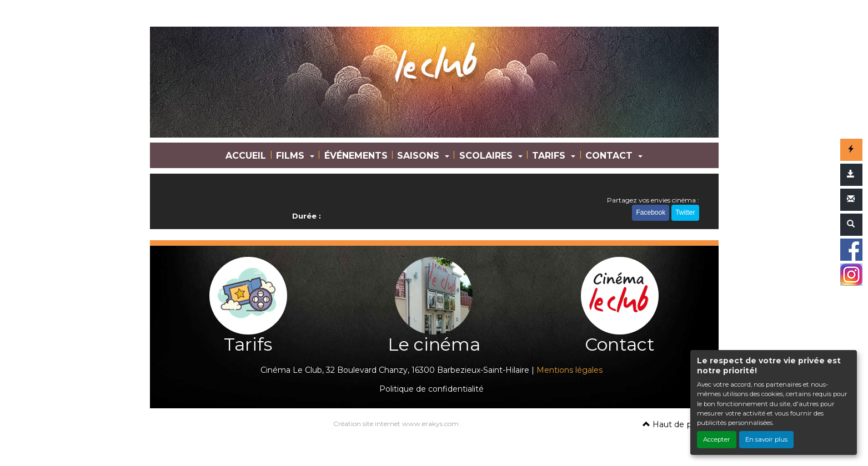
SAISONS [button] (420, 156)
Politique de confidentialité (432, 389)
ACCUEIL (246, 156)
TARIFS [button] (550, 156)
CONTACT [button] (610, 156)
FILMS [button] (292, 156)
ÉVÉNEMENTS (356, 156)
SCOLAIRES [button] (487, 156)
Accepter (717, 439)
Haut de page (675, 424)
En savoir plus (766, 439)
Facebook (651, 212)
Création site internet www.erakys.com (396, 424)
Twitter (685, 212)
